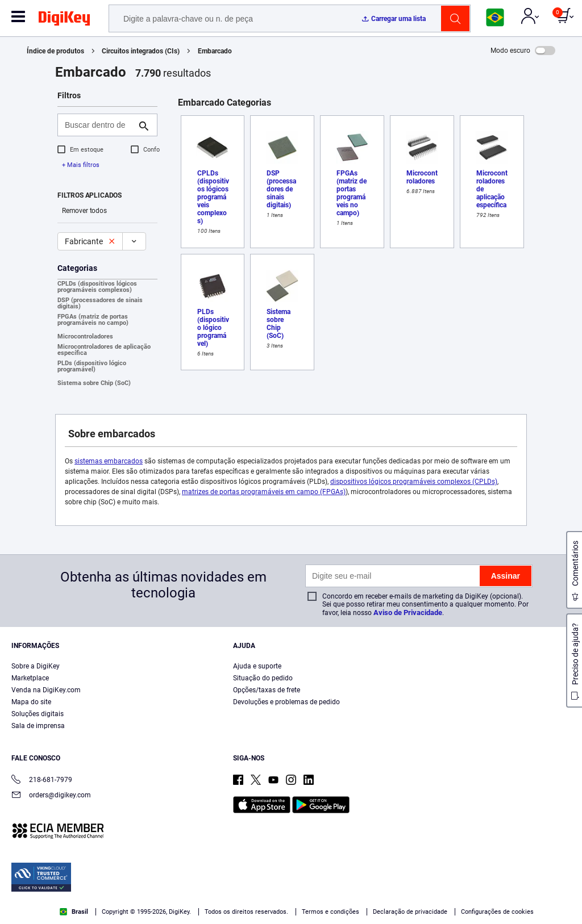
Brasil (74, 912)
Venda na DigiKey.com (46, 690)
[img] (64, 20)
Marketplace (30, 678)
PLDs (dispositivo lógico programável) (92, 366)
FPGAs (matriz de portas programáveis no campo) (93, 320)
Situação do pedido (263, 678)
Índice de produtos (55, 51)
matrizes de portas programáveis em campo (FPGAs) (264, 492)
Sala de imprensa (38, 726)
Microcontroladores (85, 336)
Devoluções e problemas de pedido (286, 702)
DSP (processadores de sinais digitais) (100, 303)
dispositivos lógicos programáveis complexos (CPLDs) (414, 482)
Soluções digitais (38, 714)
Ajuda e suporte (257, 666)
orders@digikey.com (51, 796)
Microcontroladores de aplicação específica (104, 350)
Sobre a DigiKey (36, 666)
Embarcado (215, 51)
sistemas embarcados (109, 461)
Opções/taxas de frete (267, 690)
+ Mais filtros (81, 165)
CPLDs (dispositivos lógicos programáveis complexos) (97, 287)
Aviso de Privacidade (408, 612)
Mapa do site (31, 702)
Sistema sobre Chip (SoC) (94, 383)
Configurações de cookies (497, 912)
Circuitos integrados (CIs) (141, 51)
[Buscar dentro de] (98, 125)
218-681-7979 (42, 781)
